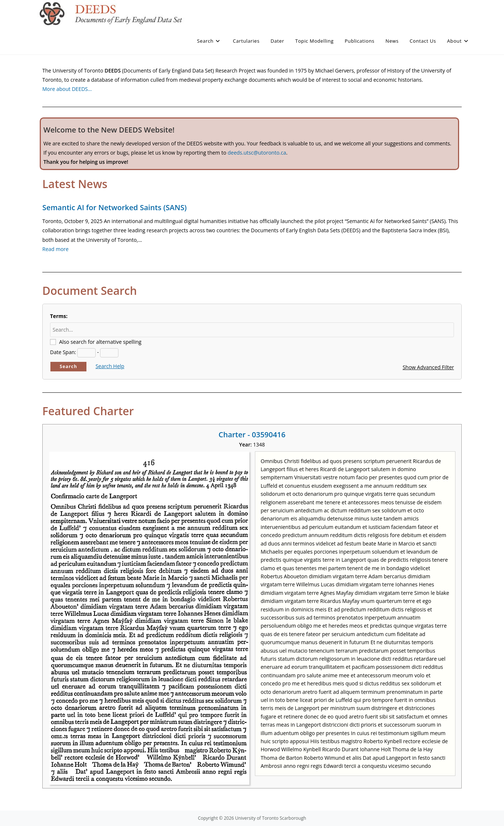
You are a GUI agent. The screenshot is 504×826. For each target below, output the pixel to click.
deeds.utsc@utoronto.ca (257, 153)
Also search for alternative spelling (100, 342)
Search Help (110, 366)
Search (68, 366)
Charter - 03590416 (252, 435)
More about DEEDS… (67, 89)
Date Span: (63, 352)
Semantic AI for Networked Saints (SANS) (114, 207)
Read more (55, 249)
